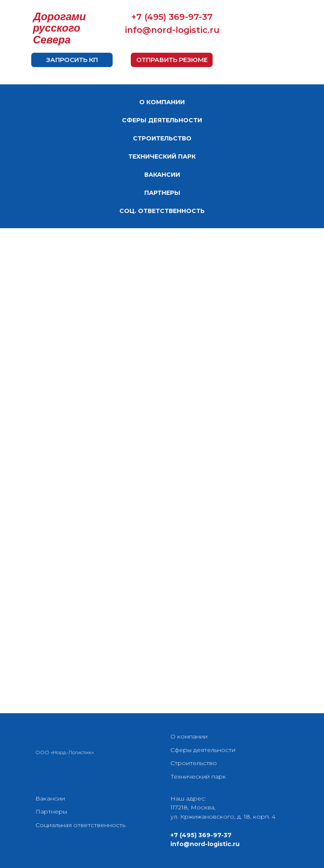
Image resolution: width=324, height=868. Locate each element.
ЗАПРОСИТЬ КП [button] (72, 60)
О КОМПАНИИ (162, 102)
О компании (189, 736)
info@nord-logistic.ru (172, 30)
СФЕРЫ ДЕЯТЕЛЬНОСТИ (162, 120)
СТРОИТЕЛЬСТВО (162, 138)
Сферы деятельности (203, 750)
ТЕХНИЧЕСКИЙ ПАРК (162, 156)
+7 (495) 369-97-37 (172, 17)
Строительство (194, 763)
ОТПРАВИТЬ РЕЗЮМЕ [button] (172, 60)
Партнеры (51, 811)
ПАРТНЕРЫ (162, 193)
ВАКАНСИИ (162, 175)
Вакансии (50, 798)
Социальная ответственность (80, 825)
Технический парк (198, 776)
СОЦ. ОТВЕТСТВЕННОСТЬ (162, 211)
